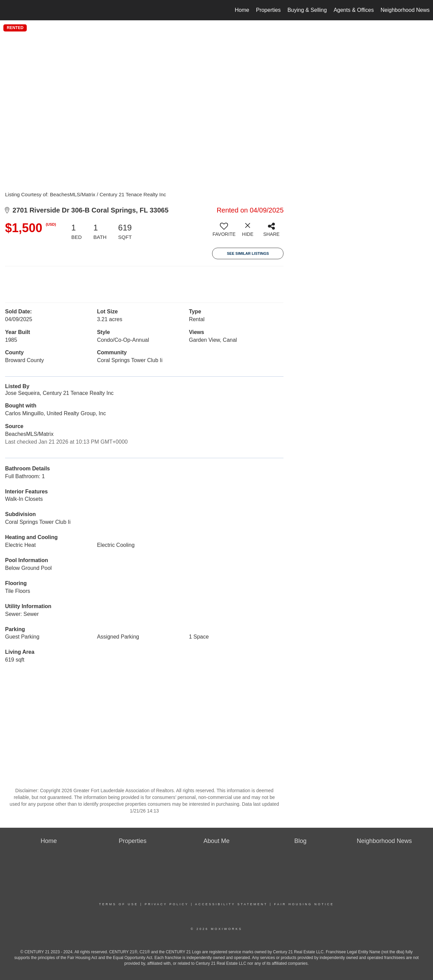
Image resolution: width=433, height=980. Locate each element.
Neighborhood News (405, 10)
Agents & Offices (354, 10)
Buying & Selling (307, 10)
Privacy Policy (167, 904)
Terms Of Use (119, 904)
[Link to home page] (9, 10)
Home (242, 10)
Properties (268, 10)
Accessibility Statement (231, 904)
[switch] (224, 232)
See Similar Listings (248, 253)
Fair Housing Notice (304, 904)
